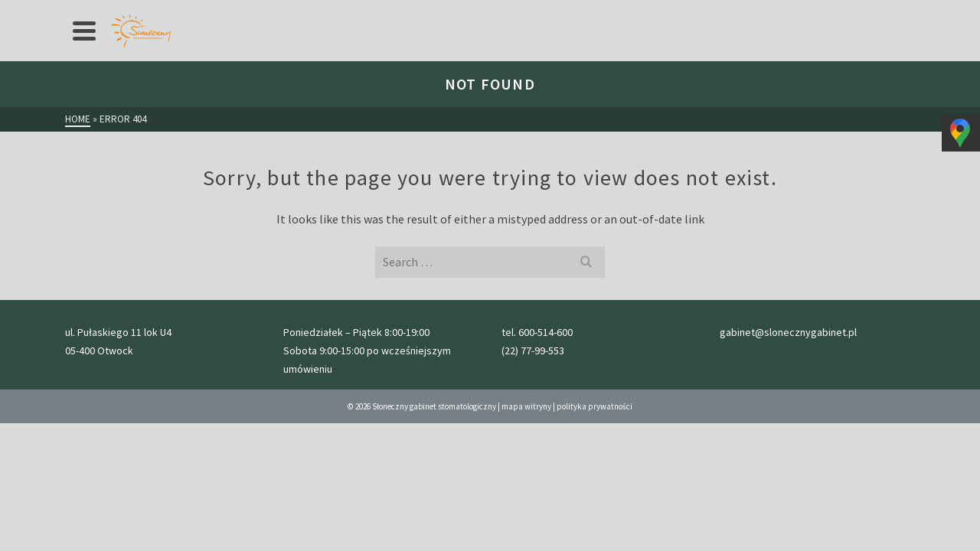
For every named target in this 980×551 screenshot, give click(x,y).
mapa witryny (526, 507)
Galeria (381, 12)
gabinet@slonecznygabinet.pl (853, 12)
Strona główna (111, 12)
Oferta (183, 12)
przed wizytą (312, 12)
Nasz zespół (447, 12)
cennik (246, 12)
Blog (506, 12)
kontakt (556, 12)
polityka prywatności (595, 507)
